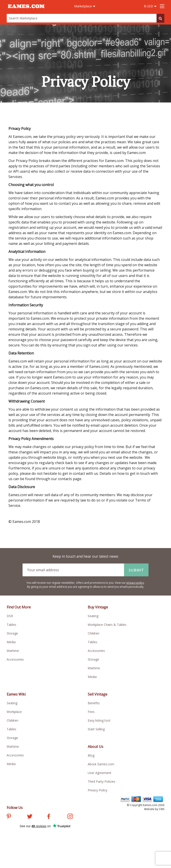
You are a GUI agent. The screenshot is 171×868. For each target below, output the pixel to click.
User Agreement (100, 773)
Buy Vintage (98, 607)
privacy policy (135, 583)
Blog (91, 755)
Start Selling (96, 729)
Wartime (13, 651)
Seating (93, 616)
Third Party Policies (102, 781)
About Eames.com (101, 764)
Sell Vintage (98, 694)
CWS (162, 809)
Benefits (94, 703)
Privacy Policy (98, 790)
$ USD (150, 6)
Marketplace (85, 6)
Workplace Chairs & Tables (107, 625)
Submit (136, 570)
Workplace (14, 712)
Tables (11, 625)
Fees (91, 712)
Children (94, 633)
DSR (10, 616)
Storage (12, 633)
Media (11, 642)
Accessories (15, 659)
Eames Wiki (16, 694)
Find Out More (19, 607)
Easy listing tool (99, 720)
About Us (96, 747)
